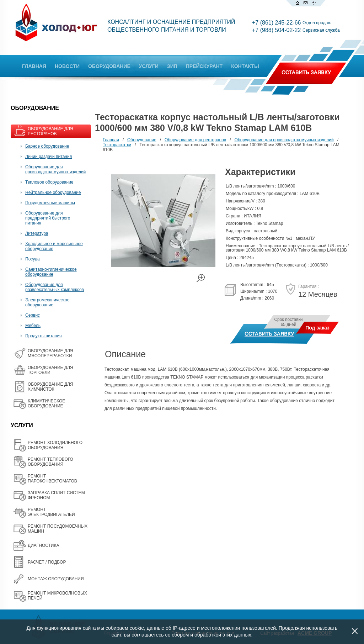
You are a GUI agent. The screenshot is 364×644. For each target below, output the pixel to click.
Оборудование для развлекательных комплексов (55, 287)
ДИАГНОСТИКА (43, 545)
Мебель (33, 326)
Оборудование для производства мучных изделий (55, 169)
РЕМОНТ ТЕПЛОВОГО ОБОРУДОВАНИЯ (50, 462)
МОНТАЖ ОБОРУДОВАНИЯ (56, 579)
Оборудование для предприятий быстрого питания (48, 218)
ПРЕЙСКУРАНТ (204, 66)
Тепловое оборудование (49, 182)
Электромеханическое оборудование (47, 302)
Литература (37, 233)
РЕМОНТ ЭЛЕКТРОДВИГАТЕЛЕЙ (51, 512)
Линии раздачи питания (49, 157)
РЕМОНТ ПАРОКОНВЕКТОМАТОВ (52, 479)
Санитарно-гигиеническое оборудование (51, 272)
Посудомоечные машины (50, 203)
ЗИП (172, 66)
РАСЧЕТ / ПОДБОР (47, 562)
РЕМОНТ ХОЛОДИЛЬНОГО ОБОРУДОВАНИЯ (55, 445)
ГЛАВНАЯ (34, 66)
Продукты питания (44, 336)
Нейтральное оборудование (53, 192)
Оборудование (142, 140)
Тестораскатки (117, 145)
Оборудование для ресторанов (195, 140)
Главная (111, 140)
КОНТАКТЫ (245, 66)
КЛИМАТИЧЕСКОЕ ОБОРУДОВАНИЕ (46, 403)
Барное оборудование (47, 146)
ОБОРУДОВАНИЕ (109, 66)
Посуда (33, 259)
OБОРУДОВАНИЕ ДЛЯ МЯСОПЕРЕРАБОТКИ (50, 353)
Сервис (33, 315)
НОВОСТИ (67, 66)
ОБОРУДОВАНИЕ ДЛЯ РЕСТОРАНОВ (50, 131)
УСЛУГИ (149, 66)
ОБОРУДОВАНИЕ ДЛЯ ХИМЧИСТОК (50, 387)
